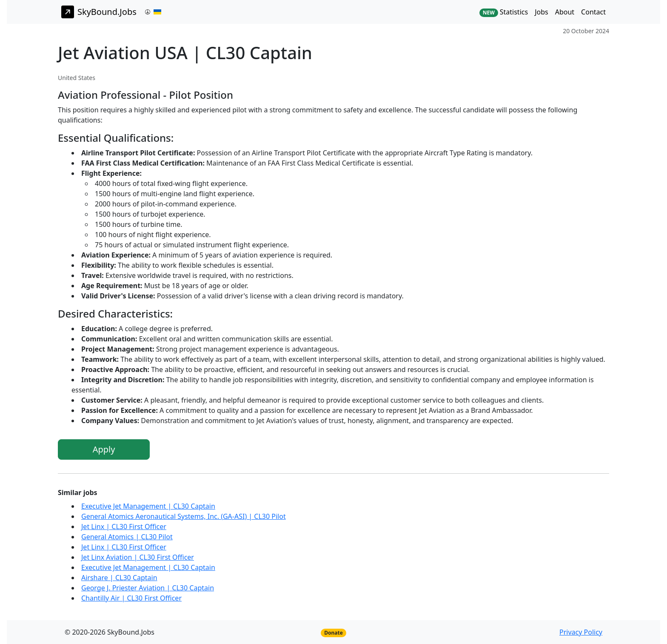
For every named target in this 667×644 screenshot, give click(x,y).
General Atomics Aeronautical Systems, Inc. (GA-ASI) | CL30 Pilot (184, 516)
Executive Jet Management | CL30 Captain (148, 506)
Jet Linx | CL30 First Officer (124, 527)
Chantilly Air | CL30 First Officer (131, 598)
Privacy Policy (581, 632)
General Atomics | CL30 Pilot (127, 537)
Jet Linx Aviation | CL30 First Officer (138, 557)
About (565, 12)
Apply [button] (104, 449)
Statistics (504, 12)
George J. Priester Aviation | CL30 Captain (148, 588)
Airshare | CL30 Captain (119, 578)
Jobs (542, 12)
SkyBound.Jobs (99, 12)
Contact (593, 12)
